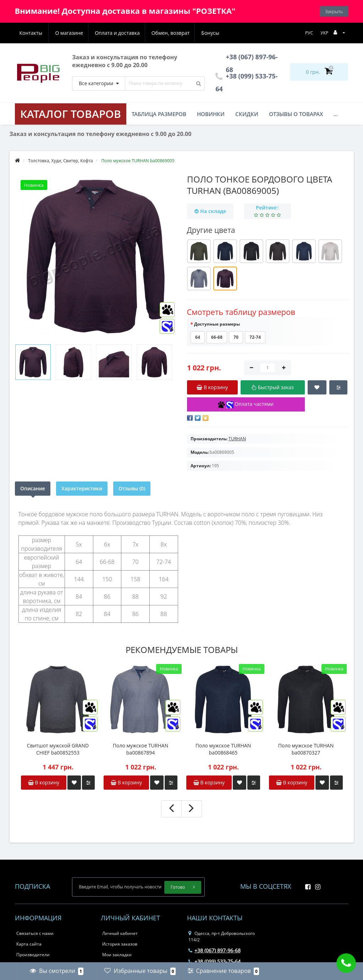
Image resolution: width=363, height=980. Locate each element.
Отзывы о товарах (296, 114)
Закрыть (334, 11)
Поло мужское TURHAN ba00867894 (141, 749)
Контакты (211, 33)
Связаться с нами (35, 933)
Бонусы (178, 33)
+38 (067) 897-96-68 (214, 950)
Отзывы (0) (132, 488)
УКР (324, 33)
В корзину (44, 782)
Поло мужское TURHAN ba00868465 (223, 749)
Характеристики (82, 488)
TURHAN (237, 439)
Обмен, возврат (137, 33)
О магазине (34, 33)
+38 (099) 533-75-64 (214, 961)
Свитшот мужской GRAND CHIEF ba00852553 (58, 749)
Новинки (211, 114)
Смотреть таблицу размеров (241, 312)
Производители (33, 955)
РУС (309, 33)
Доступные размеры (217, 324)
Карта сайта (29, 944)
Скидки (247, 114)
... (336, 114)
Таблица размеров (159, 114)
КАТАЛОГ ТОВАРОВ (71, 114)
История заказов (120, 944)
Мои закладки (117, 955)
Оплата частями (246, 404)
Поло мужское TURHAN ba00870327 (306, 749)
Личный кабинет (120, 933)
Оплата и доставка (82, 33)
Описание (33, 488)
